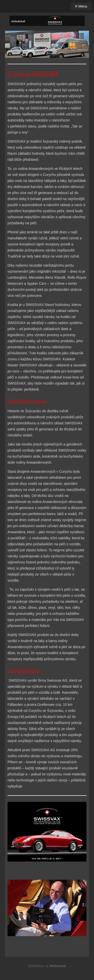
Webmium (58, 966)
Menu (81, 6)
